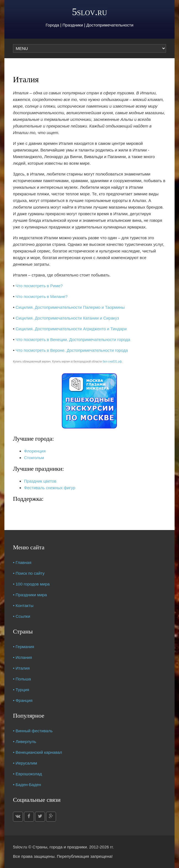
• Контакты (23, 605)
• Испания (22, 657)
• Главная (22, 562)
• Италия (21, 668)
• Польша (22, 679)
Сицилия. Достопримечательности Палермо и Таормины (70, 307)
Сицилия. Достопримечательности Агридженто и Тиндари (71, 329)
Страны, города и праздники (60, 847)
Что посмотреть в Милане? (41, 296)
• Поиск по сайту (29, 573)
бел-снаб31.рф (112, 362)
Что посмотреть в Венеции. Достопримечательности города (73, 340)
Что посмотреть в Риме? (39, 286)
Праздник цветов (40, 481)
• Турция (21, 690)
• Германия (24, 647)
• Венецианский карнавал (38, 752)
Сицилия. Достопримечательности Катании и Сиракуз (67, 318)
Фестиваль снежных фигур (50, 488)
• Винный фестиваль (33, 731)
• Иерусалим (25, 763)
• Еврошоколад (27, 774)
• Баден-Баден (27, 785)
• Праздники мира (30, 595)
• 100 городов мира (31, 584)
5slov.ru (89, 12)
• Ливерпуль (25, 741)
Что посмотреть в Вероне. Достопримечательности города (72, 350)
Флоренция (35, 451)
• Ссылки (22, 616)
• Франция (23, 700)
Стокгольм (34, 458)
